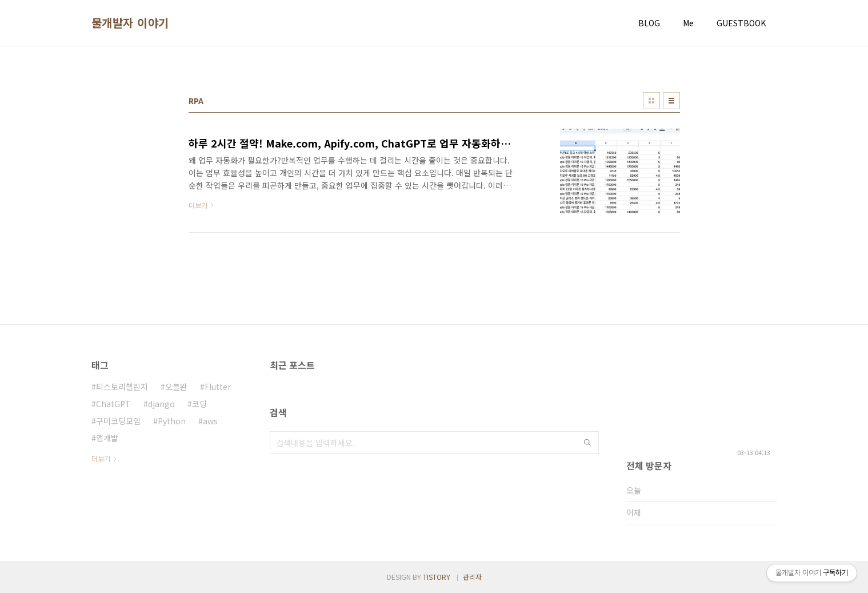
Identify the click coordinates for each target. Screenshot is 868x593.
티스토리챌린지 (122, 387)
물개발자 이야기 (130, 23)
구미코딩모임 (118, 421)
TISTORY (437, 577)
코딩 (199, 404)
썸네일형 (651, 101)
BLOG (649, 23)
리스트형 (671, 101)
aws (210, 421)
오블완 (176, 387)
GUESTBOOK (741, 23)
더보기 (101, 458)
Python (172, 421)
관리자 (472, 577)
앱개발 (107, 438)
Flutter (218, 387)
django (161, 404)
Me (688, 23)
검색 (587, 443)
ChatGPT (113, 404)
